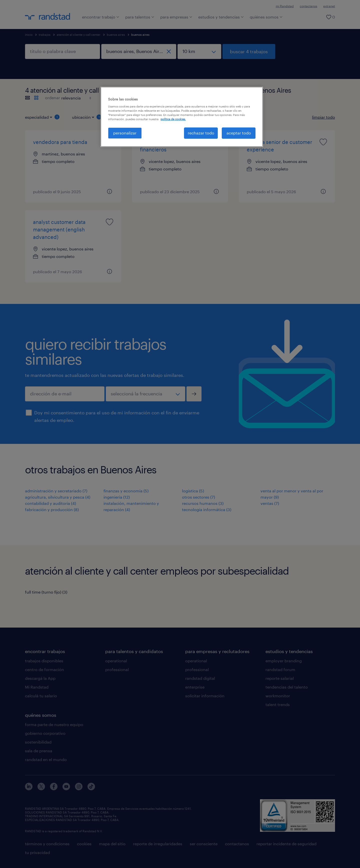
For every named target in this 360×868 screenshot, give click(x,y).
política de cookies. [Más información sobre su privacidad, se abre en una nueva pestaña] (173, 119)
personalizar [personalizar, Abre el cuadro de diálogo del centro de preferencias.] (125, 133)
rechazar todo (201, 133)
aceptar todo (239, 133)
